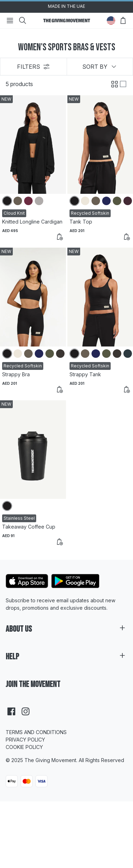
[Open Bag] (123, 21)
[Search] (23, 21)
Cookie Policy (24, 747)
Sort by (100, 67)
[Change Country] (111, 21)
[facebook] (11, 711)
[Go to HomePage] (67, 21)
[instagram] (26, 711)
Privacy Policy (25, 740)
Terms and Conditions (36, 732)
